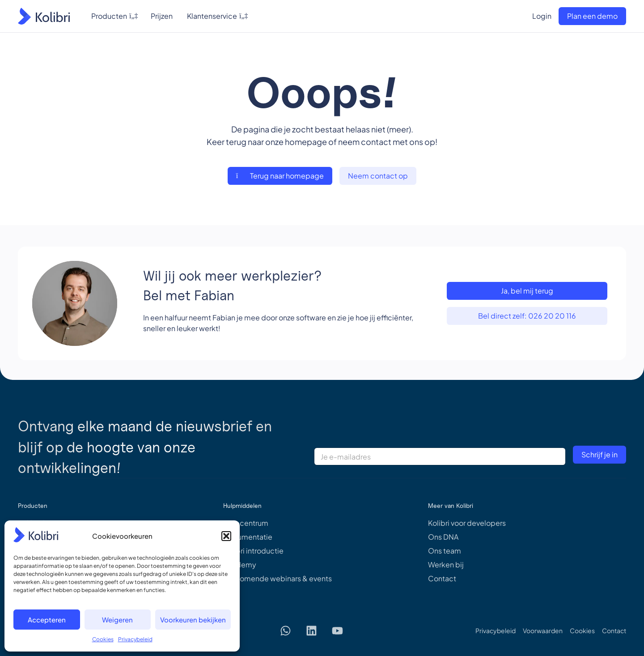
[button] (226, 536)
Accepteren (47, 620)
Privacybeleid (135, 639)
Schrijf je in (600, 454)
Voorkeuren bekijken (193, 620)
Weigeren (117, 620)
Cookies (103, 639)
